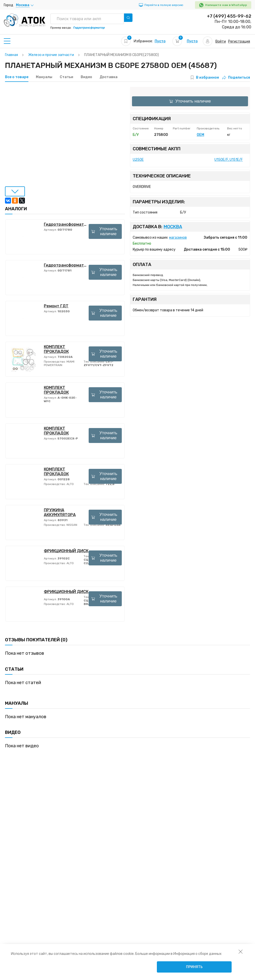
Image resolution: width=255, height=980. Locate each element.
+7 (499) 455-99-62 (229, 16)
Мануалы (44, 77)
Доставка (109, 77)
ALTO (70, 484)
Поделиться (236, 78)
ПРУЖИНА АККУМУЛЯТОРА (60, 512)
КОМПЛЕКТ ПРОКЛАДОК (56, 349)
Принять (194, 967)
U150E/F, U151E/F (229, 160)
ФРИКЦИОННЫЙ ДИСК (66, 551)
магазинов (178, 238)
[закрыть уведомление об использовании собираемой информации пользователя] (241, 951)
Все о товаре (17, 77)
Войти (221, 41)
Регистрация (239, 41)
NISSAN (71, 525)
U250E (138, 160)
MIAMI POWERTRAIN (59, 363)
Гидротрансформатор (66, 224)
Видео (86, 77)
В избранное (207, 78)
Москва (173, 227)
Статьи (66, 77)
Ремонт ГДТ (56, 306)
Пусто (160, 41)
